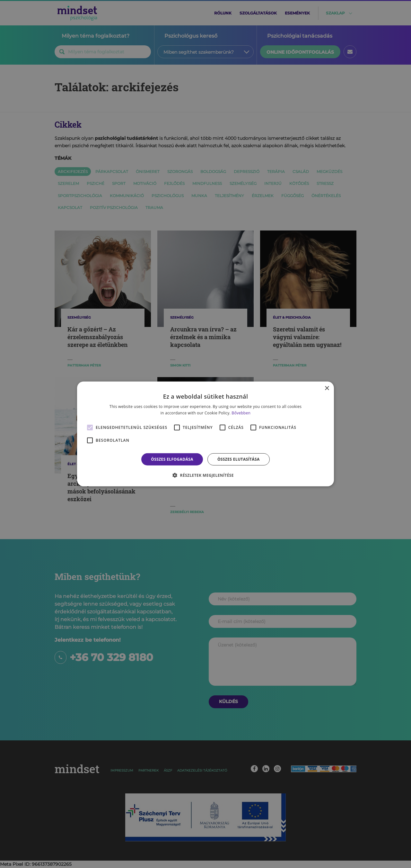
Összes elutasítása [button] (239, 459)
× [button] (327, 389)
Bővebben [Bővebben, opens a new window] (241, 413)
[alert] (205, 434)
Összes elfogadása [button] (172, 459)
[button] (205, 475)
